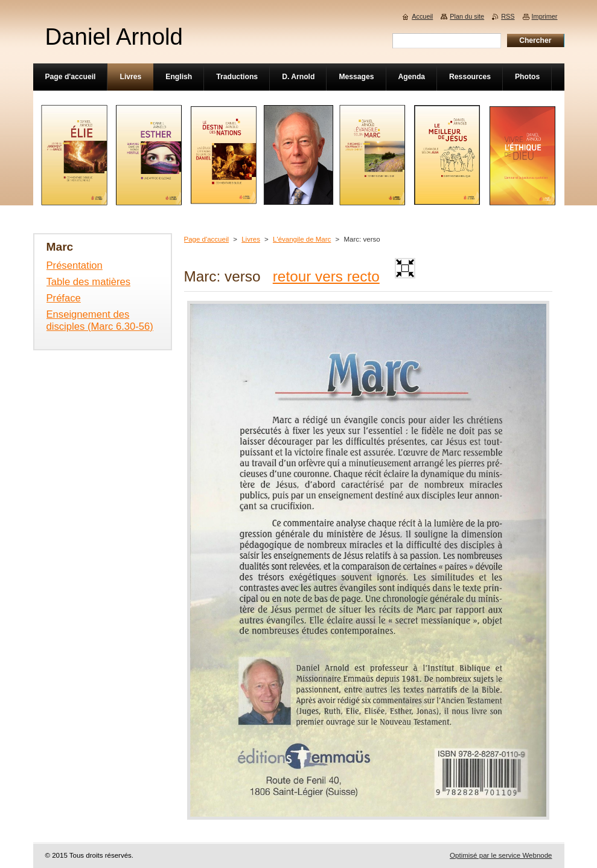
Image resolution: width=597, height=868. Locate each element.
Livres (251, 239)
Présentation (75, 265)
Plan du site (467, 16)
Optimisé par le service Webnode (501, 855)
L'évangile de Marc (302, 239)
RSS (508, 16)
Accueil (422, 16)
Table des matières (89, 282)
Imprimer (545, 16)
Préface (64, 298)
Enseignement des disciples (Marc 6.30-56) (100, 320)
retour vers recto (326, 276)
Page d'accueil (207, 239)
